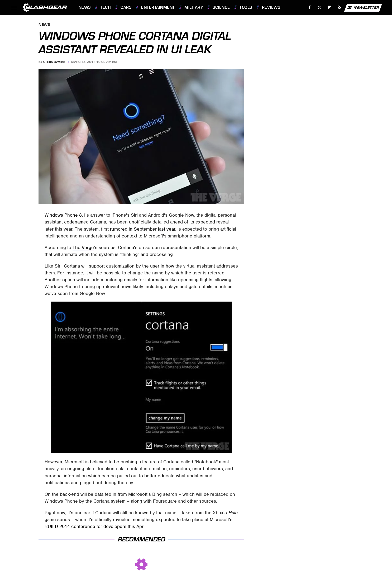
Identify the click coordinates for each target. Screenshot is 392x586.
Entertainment (158, 7)
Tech (106, 7)
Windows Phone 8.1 (65, 215)
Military (194, 7)
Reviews (271, 7)
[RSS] (339, 8)
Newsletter (363, 8)
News (85, 7)
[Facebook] (310, 8)
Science (221, 7)
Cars (126, 7)
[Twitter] (320, 8)
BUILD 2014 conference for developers (85, 526)
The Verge (83, 247)
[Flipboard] (330, 8)
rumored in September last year (143, 229)
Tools (246, 7)
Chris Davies (54, 62)
